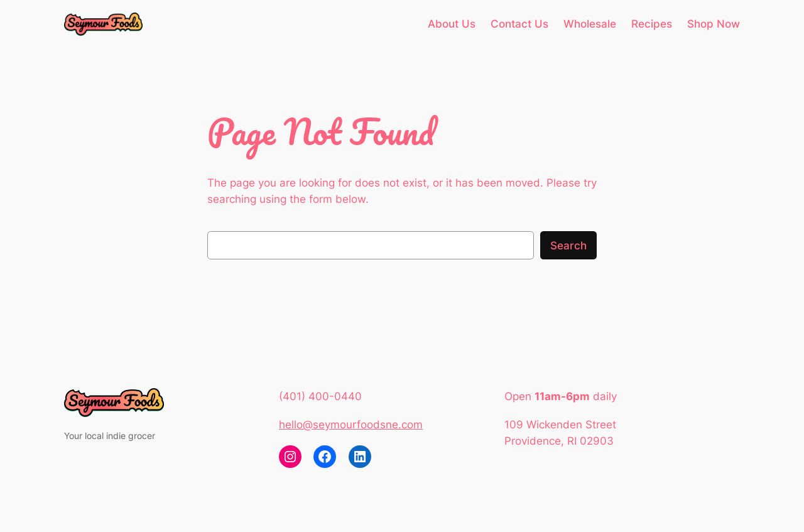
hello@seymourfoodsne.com (351, 425)
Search (568, 246)
